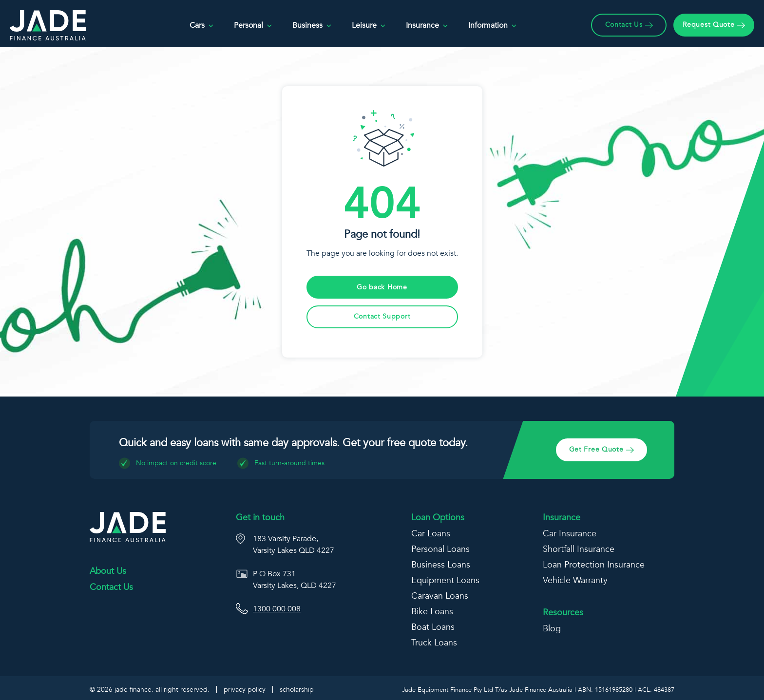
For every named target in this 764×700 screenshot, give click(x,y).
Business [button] (312, 26)
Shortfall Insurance (579, 549)
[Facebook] (98, 627)
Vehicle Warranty (575, 580)
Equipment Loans (445, 580)
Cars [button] (202, 26)
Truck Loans (434, 643)
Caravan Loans (440, 596)
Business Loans (441, 565)
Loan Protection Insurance (594, 565)
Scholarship (297, 690)
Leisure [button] (369, 26)
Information (493, 26)
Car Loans (431, 534)
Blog (552, 629)
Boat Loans (433, 627)
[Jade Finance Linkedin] (118, 627)
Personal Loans (440, 549)
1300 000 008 (277, 609)
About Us (108, 571)
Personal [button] (253, 26)
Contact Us (111, 587)
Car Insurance (570, 534)
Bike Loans (432, 612)
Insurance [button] (427, 26)
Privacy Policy (245, 690)
